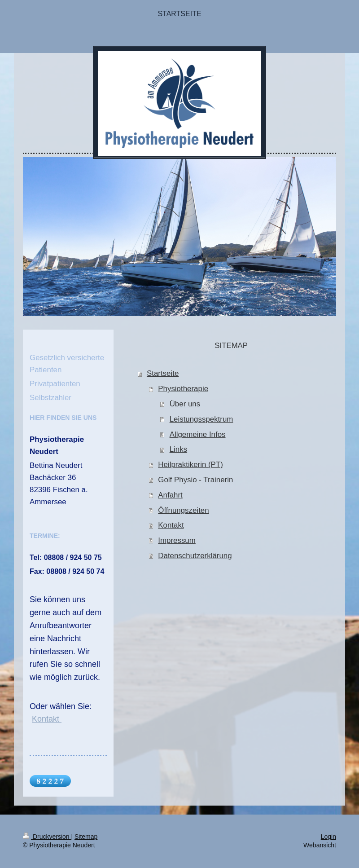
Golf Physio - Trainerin (195, 480)
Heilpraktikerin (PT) (190, 465)
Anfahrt (170, 495)
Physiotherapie (183, 389)
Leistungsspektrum (201, 419)
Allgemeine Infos (198, 434)
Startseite (163, 373)
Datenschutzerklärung (195, 556)
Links (178, 449)
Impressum (177, 540)
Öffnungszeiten (183, 510)
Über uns (185, 404)
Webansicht (320, 845)
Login (328, 837)
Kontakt (171, 525)
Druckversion (47, 837)
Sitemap (86, 837)
